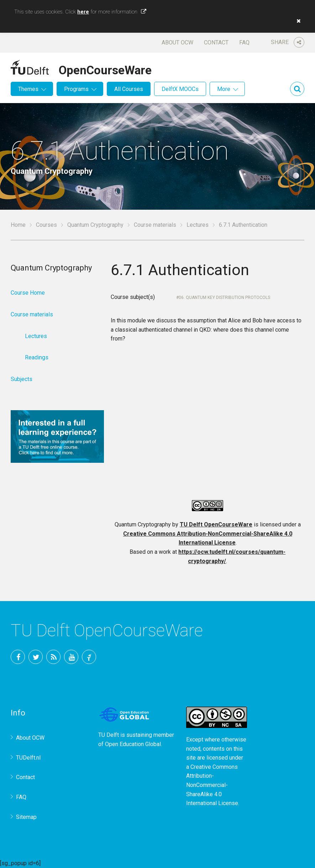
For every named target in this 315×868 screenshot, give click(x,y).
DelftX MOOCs (180, 89)
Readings (37, 357)
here (83, 12)
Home (18, 225)
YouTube (71, 657)
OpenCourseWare (105, 69)
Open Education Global (133, 744)
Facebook (18, 657)
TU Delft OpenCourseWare (216, 524)
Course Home (28, 293)
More (224, 89)
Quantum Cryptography (95, 225)
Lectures (198, 225)
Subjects (22, 379)
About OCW (177, 42)
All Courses (129, 89)
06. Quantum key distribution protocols (224, 298)
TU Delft (89, 657)
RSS (53, 657)
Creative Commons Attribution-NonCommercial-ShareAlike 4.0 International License (212, 785)
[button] (297, 21)
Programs (76, 89)
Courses (46, 225)
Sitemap (26, 817)
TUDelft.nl (28, 758)
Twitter (36, 657)
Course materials (155, 225)
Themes (28, 89)
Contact (216, 42)
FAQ (244, 42)
